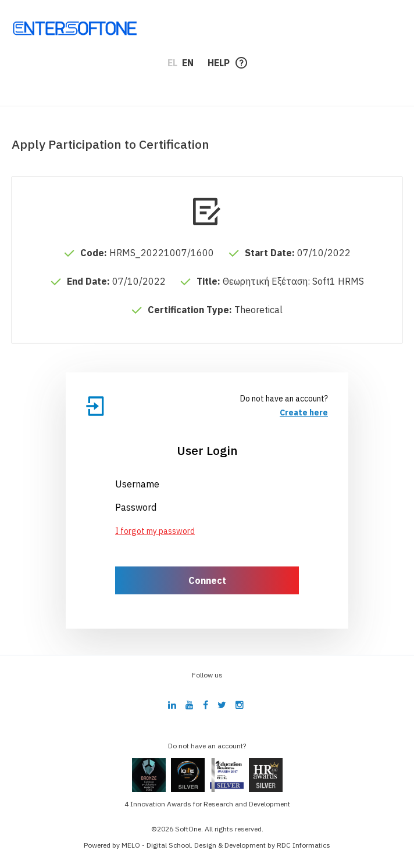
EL (172, 63)
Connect (207, 580)
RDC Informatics (304, 845)
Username (137, 484)
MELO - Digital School (156, 845)
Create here (304, 413)
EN (188, 63)
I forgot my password (155, 531)
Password (136, 507)
